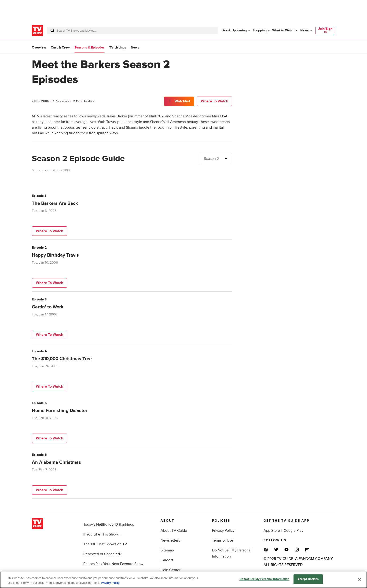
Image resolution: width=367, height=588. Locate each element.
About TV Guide (174, 531)
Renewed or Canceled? (102, 554)
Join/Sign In (325, 30)
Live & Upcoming (234, 30)
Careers (167, 560)
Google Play (294, 531)
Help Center (171, 570)
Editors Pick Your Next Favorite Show (113, 564)
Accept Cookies (308, 579)
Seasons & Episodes (90, 47)
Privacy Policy (223, 531)
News (305, 30)
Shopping (260, 30)
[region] (183, 580)
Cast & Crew (60, 47)
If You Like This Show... (102, 534)
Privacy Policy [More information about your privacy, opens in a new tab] (110, 583)
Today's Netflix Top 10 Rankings (109, 524)
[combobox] (132, 30)
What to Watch (283, 30)
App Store (272, 531)
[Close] (360, 579)
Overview (39, 47)
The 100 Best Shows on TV (105, 544)
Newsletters (170, 540)
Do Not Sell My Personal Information (264, 579)
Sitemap (167, 550)
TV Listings (118, 47)
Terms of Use (223, 540)
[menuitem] (235, 30)
